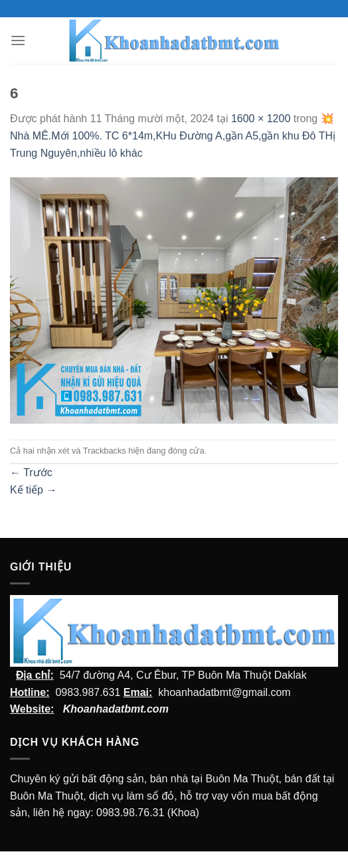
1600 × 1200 (261, 119)
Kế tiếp (33, 490)
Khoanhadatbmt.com (116, 709)
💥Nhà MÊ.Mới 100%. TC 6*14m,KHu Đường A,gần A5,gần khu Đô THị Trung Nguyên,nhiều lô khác (173, 135)
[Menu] (18, 40)
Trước (31, 473)
